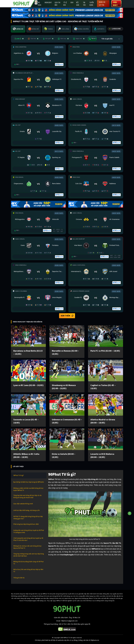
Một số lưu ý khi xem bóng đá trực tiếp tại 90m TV (28, 570)
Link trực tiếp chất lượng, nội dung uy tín (27, 510)
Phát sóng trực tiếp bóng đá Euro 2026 (26, 524)
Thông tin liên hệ (19, 578)
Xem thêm (67, 316)
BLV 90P (48, 39)
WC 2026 (39, 4)
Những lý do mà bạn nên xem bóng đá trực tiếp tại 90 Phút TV (27, 547)
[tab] (18, 29)
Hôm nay (64, 39)
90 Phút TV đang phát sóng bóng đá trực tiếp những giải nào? (28, 518)
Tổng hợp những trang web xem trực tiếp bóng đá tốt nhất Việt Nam (29, 555)
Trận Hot (33, 39)
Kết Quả (78, 4)
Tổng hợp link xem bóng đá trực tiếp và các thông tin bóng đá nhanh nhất (27, 496)
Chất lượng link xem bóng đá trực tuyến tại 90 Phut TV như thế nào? (28, 539)
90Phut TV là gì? (19, 475)
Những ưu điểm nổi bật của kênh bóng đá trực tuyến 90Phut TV (28, 489)
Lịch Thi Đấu (57, 4)
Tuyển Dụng (91, 4)
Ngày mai (79, 39)
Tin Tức (84, 4)
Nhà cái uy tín (102, 4)
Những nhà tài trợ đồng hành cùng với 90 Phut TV (28, 563)
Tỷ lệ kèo (65, 4)
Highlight (48, 2)
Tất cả (94, 39)
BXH (72, 2)
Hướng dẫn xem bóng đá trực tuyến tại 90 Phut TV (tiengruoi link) (29, 531)
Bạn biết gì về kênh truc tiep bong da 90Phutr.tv (29, 482)
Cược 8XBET (115, 4)
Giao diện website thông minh (23, 504)
